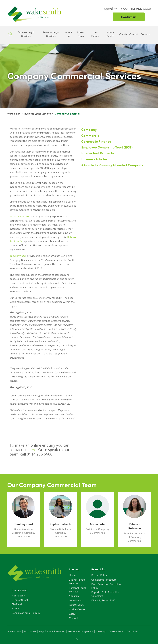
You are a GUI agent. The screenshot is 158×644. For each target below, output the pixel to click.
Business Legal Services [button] (26, 34)
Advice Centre (77, 609)
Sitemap (101, 631)
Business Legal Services (38, 114)
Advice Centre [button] (110, 34)
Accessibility (14, 631)
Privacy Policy (99, 575)
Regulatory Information (52, 631)
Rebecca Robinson (20, 216)
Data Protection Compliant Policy (106, 586)
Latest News (76, 600)
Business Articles (94, 159)
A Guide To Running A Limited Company (112, 165)
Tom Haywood (18, 256)
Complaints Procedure (104, 580)
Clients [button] (123, 34)
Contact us (129, 17)
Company (89, 129)
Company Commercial (68, 114)
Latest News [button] (81, 34)
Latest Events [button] (95, 34)
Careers (145, 34)
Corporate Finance (96, 141)
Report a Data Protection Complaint (105, 594)
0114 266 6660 (20, 590)
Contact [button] (134, 34)
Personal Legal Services (77, 590)
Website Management (81, 631)
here (32, 450)
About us (74, 596)
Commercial (91, 135)
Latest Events (76, 605)
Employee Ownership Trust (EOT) (107, 147)
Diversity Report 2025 (103, 600)
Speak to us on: (127, 9)
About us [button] (69, 34)
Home (72, 575)
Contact (73, 618)
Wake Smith (14, 114)
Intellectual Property (98, 153)
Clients (73, 614)
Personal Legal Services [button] (51, 34)
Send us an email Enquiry (26, 613)
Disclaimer (30, 631)
